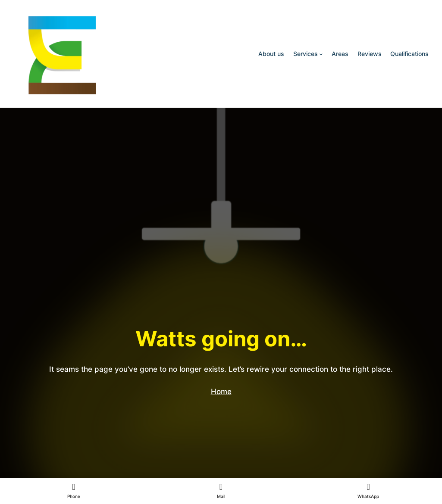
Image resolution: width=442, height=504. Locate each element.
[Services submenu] (321, 54)
